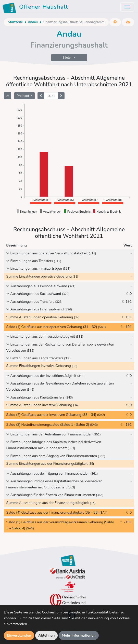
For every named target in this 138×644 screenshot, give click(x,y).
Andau (33, 22)
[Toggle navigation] (127, 7)
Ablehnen (47, 635)
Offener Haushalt (36, 8)
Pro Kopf (23, 96)
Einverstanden (19, 635)
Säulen (68, 57)
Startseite (15, 22)
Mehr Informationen (79, 635)
